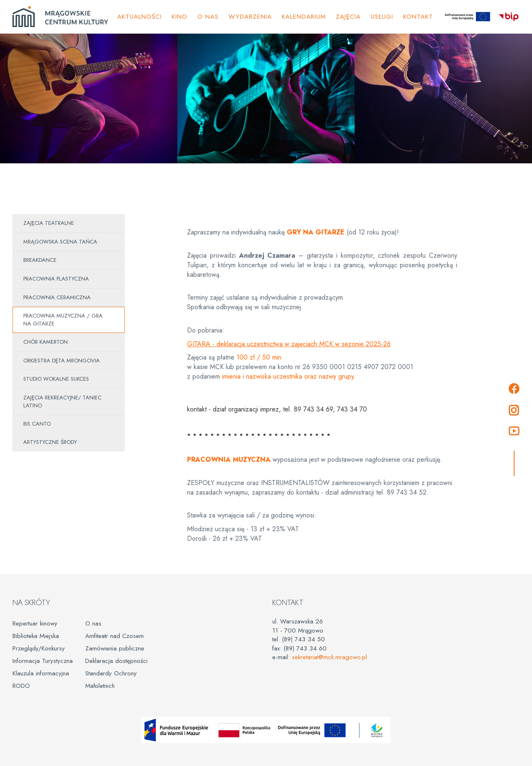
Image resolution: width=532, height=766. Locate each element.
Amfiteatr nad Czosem (115, 636)
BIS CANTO (37, 424)
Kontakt (418, 17)
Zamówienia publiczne (115, 648)
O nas (93, 623)
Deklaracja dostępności (116, 661)
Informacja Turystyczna (43, 661)
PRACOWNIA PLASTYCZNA (56, 279)
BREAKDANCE (40, 260)
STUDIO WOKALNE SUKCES (56, 379)
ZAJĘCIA (348, 17)
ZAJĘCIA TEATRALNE (49, 223)
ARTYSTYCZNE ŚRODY (50, 442)
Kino (180, 17)
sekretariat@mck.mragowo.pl (329, 657)
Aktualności (139, 17)
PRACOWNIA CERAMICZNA (57, 297)
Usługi (382, 17)
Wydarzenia (250, 17)
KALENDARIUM (304, 17)
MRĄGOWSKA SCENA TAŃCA (60, 242)
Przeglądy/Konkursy (39, 648)
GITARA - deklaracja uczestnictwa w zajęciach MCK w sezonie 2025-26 (289, 344)
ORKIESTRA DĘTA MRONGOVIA (62, 361)
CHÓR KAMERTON (46, 342)
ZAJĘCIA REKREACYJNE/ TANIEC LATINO (62, 401)
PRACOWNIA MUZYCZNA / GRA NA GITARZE (63, 320)
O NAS (208, 17)
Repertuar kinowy (35, 623)
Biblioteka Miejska (36, 636)
